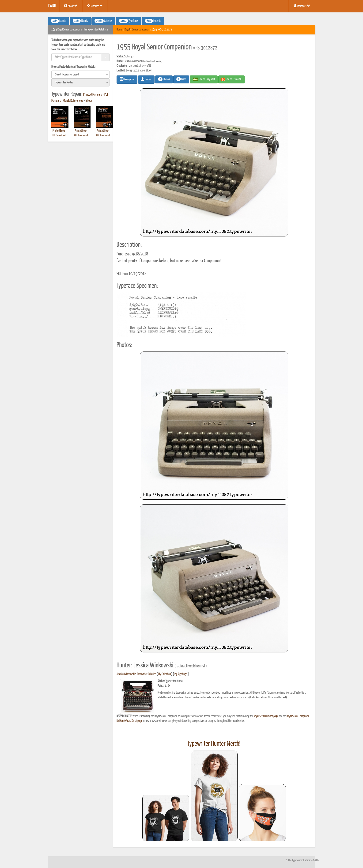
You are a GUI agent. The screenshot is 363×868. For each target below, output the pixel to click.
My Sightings (181, 674)
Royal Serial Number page (266, 716)
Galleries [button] (103, 21)
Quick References (73, 101)
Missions (95, 6)
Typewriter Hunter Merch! (214, 744)
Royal (127, 30)
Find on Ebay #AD (204, 79)
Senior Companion (141, 30)
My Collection (164, 674)
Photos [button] (164, 79)
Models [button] (80, 21)
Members (302, 6)
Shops (89, 101)
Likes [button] (181, 79)
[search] (80, 75)
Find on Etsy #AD (231, 79)
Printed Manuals (93, 95)
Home (119, 30)
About (71, 6)
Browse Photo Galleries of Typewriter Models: (73, 67)
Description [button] (127, 79)
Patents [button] (153, 21)
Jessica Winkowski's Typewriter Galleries (136, 674)
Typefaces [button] (129, 21)
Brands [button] (59, 21)
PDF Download (59, 136)
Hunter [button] (146, 79)
